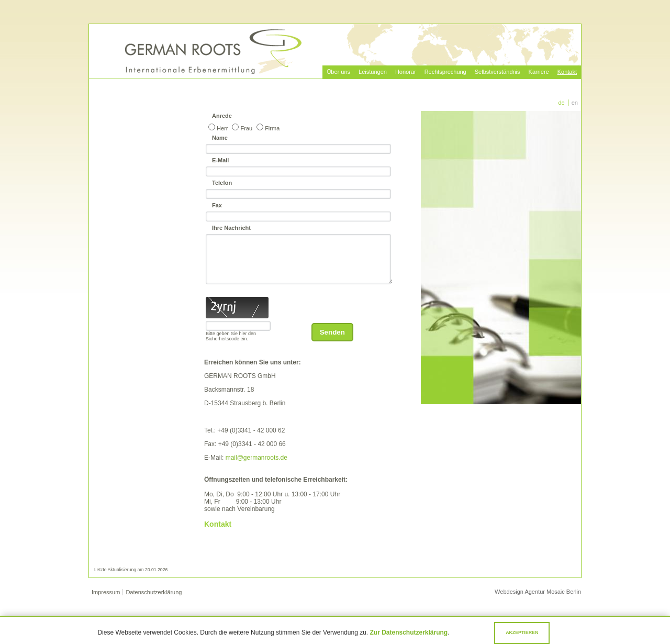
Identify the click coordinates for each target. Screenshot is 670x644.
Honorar (406, 72)
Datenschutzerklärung (154, 602)
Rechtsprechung (445, 72)
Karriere (539, 72)
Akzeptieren (522, 632)
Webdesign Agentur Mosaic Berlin (538, 601)
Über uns (338, 72)
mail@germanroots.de (256, 467)
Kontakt (567, 72)
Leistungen (373, 72)
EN (575, 103)
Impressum (106, 602)
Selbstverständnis (498, 72)
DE (562, 103)
